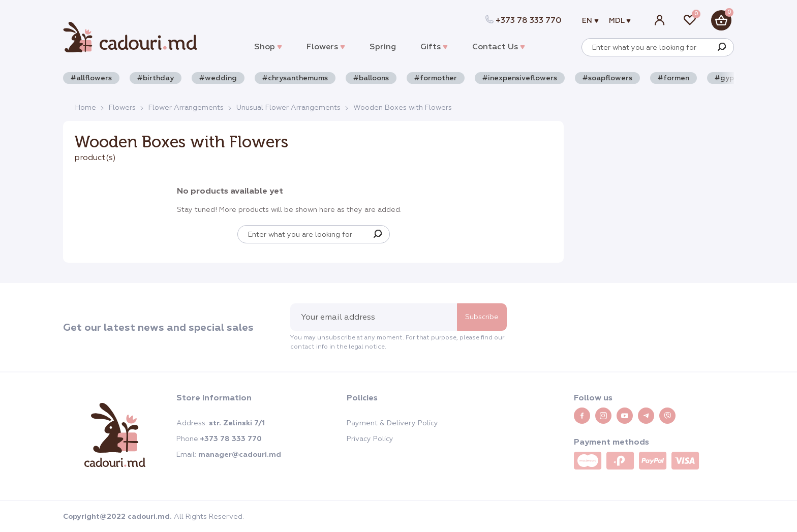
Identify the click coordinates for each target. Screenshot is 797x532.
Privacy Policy (370, 439)
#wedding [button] (218, 78)
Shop (268, 46)
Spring (383, 46)
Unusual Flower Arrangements (288, 107)
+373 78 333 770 (524, 20)
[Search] (722, 47)
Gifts (434, 46)
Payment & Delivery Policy (392, 423)
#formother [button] (436, 78)
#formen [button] (673, 78)
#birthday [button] (156, 78)
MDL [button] (618, 21)
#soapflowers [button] (607, 78)
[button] (721, 20)
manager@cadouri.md (240, 455)
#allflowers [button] (91, 78)
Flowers (326, 46)
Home (86, 107)
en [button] (588, 21)
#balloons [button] (371, 78)
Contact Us (499, 46)
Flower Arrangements (186, 107)
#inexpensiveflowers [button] (520, 78)
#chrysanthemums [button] (295, 78)
